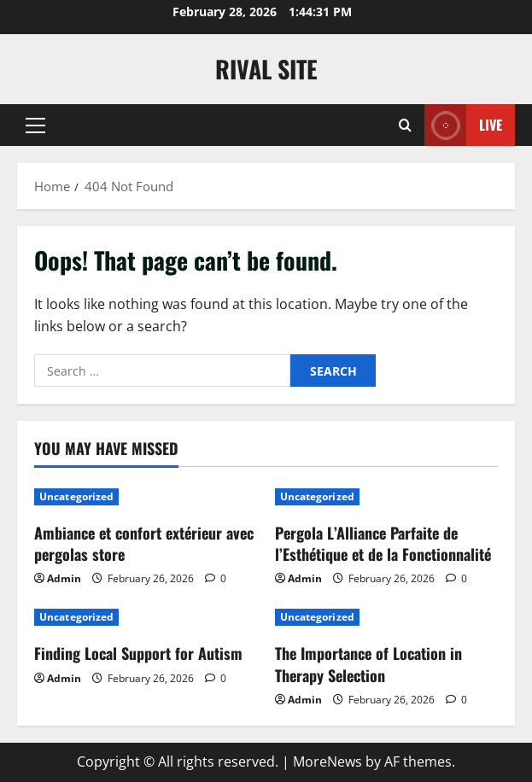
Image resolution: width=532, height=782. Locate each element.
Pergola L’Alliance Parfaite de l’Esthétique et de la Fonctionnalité (383, 543)
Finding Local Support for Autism (138, 653)
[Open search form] (405, 125)
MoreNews (327, 762)
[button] (35, 125)
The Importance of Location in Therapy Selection (368, 664)
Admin (64, 578)
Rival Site (266, 69)
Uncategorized (76, 496)
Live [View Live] (463, 125)
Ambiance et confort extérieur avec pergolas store (144, 543)
